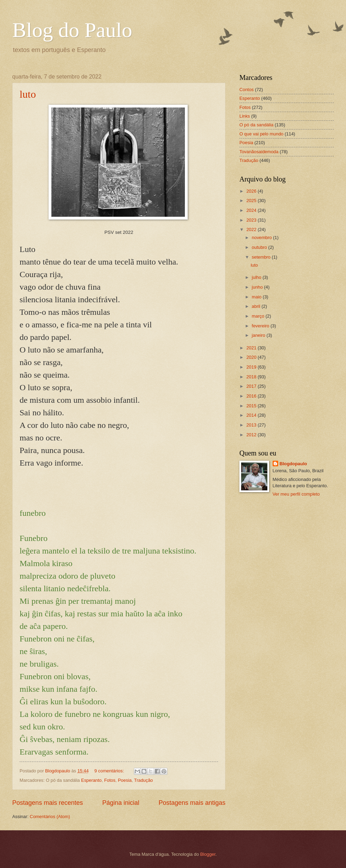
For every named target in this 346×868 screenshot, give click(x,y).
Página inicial (121, 803)
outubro (260, 247)
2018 (252, 377)
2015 (252, 406)
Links (245, 116)
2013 (252, 425)
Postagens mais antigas (192, 803)
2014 (252, 415)
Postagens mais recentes (48, 803)
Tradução (144, 780)
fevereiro (261, 326)
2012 (252, 435)
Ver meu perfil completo (296, 494)
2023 (252, 220)
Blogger (208, 854)
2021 (252, 348)
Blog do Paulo (72, 30)
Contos (247, 90)
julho (257, 277)
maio (257, 297)
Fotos (110, 780)
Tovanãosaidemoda (259, 152)
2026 (252, 191)
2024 (252, 210)
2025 (252, 201)
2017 (252, 386)
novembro (262, 238)
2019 (252, 367)
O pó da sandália (256, 125)
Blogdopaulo (293, 464)
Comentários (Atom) (50, 817)
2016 (252, 396)
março (258, 316)
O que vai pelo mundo (261, 134)
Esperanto (91, 780)
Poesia (125, 780)
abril (257, 306)
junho (258, 287)
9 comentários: (110, 771)
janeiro (259, 335)
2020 (252, 357)
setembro (262, 257)
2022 (252, 229)
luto (28, 94)
